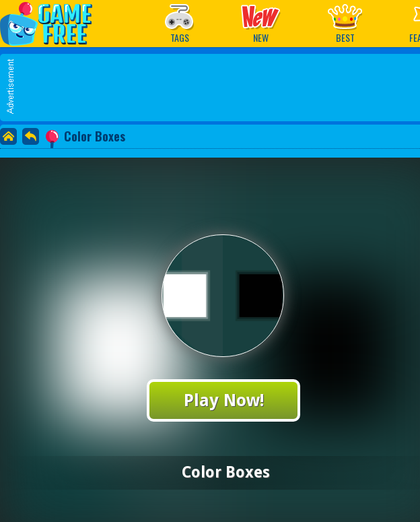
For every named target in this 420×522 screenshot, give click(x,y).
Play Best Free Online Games (53, 23)
